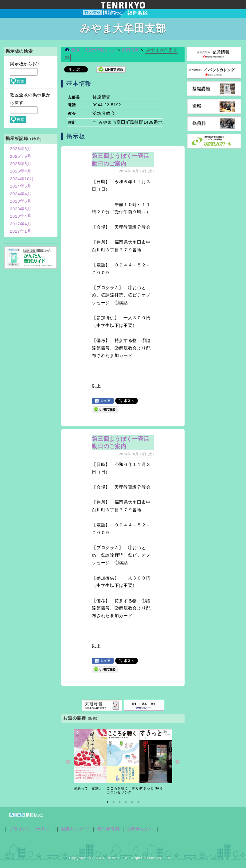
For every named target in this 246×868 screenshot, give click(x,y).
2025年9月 (21, 156)
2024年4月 (21, 194)
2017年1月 (21, 231)
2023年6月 (21, 201)
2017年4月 (21, 224)
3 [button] (120, 802)
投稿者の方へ (140, 829)
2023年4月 (21, 216)
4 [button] (126, 802)
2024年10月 (22, 179)
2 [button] (114, 802)
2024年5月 (21, 186)
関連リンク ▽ (76, 829)
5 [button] (132, 802)
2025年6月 (21, 164)
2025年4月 (21, 171)
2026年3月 (21, 149)
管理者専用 (108, 829)
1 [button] (107, 802)
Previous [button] (68, 762)
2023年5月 (21, 209)
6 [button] (138, 802)
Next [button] (178, 762)
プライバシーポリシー (31, 829)
